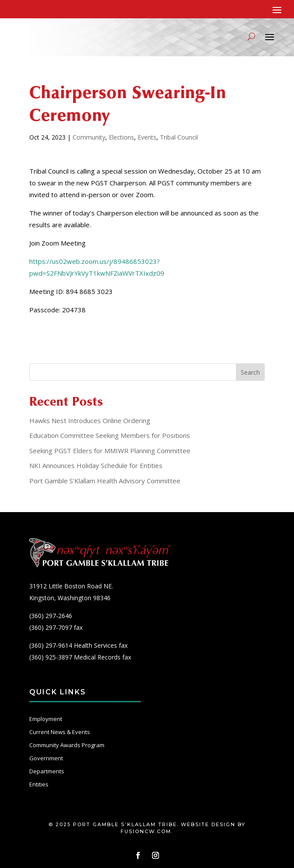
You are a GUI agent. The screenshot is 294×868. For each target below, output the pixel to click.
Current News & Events (60, 732)
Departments (47, 771)
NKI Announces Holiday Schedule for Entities (96, 465)
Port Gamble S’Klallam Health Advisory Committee (105, 481)
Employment (46, 719)
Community (89, 137)
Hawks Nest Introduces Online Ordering (90, 420)
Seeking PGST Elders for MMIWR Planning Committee (110, 451)
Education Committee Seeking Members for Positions (110, 435)
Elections (121, 137)
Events (147, 137)
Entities (39, 784)
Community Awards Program (67, 745)
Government (46, 758)
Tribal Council (179, 137)
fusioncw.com (146, 831)
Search (250, 372)
